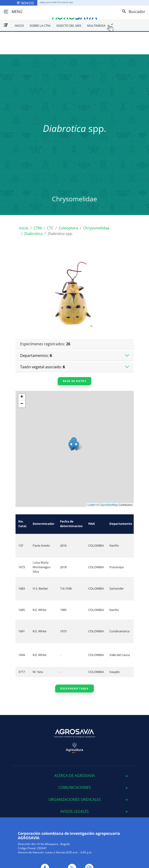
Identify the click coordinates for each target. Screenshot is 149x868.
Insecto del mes (69, 26)
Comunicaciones (75, 788)
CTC (50, 228)
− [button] (22, 404)
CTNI (38, 228)
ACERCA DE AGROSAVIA (74, 776)
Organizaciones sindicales (75, 800)
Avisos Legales (74, 811)
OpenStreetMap (109, 505)
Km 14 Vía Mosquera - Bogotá (51, 844)
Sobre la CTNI (40, 26)
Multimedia (96, 26)
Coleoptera (68, 228)
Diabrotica (33, 234)
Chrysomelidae (96, 228)
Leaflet (91, 505)
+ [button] (22, 397)
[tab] (75, 776)
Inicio (19, 26)
